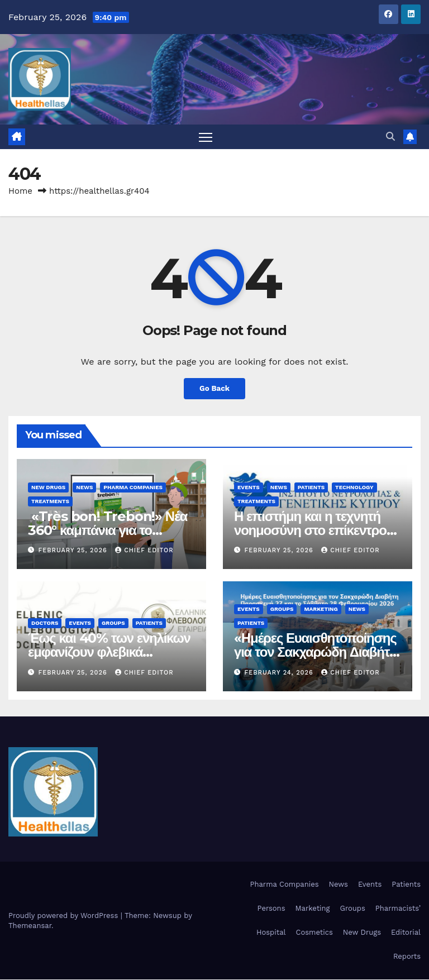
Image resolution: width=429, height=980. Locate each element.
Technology (354, 488)
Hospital (271, 933)
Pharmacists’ (398, 909)
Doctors (45, 623)
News (84, 488)
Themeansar (30, 926)
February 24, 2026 (280, 673)
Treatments (50, 502)
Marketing (321, 609)
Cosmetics (314, 933)
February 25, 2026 (74, 551)
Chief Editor (144, 551)
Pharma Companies (133, 488)
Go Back (214, 389)
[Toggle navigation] (206, 137)
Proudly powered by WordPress (65, 916)
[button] (390, 137)
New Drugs (48, 488)
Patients (311, 488)
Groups (113, 623)
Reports (407, 957)
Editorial (406, 933)
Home (20, 192)
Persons (271, 909)
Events (249, 488)
